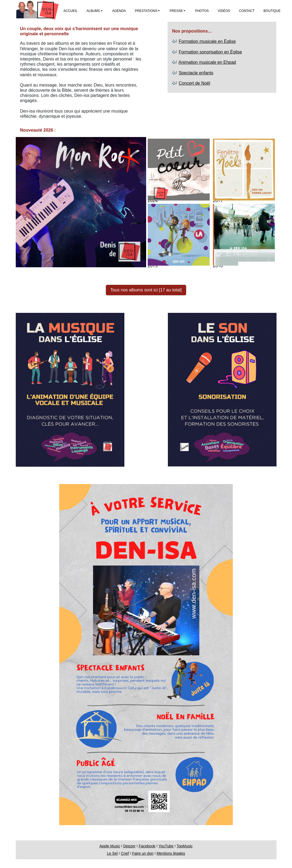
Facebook (147, 846)
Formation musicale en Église (207, 41)
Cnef (125, 853)
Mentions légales (171, 853)
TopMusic (185, 846)
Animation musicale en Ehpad (207, 62)
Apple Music (110, 846)
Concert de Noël (194, 83)
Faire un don (143, 853)
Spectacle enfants (196, 73)
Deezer (129, 846)
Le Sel (112, 853)
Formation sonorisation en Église (210, 52)
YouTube (166, 846)
